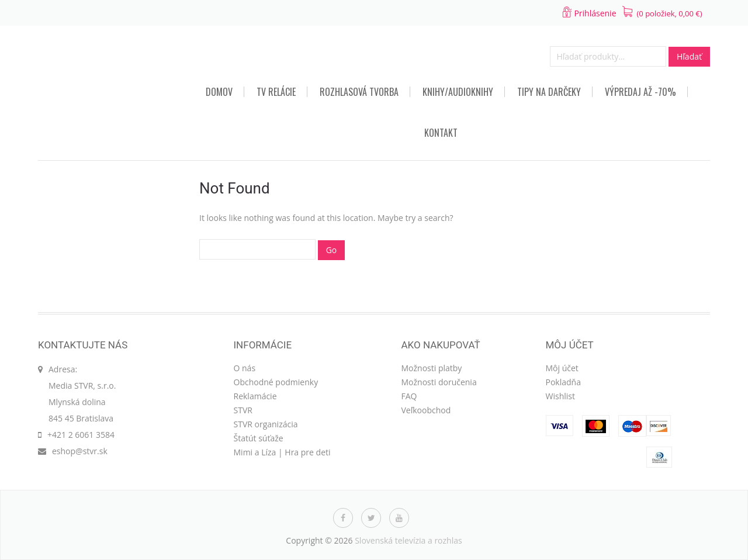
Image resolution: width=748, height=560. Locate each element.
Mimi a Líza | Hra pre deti (282, 452)
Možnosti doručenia (439, 382)
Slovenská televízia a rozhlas (408, 540)
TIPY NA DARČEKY (549, 92)
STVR (243, 410)
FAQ (409, 396)
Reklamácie (255, 396)
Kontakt (441, 133)
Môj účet (562, 368)
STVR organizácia (266, 424)
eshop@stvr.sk (80, 451)
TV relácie (276, 92)
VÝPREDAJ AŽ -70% (640, 92)
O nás (245, 368)
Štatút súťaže (259, 438)
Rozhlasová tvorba (359, 92)
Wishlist (560, 396)
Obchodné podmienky (276, 382)
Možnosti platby (432, 368)
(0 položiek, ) (670, 13)
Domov (219, 92)
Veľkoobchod (426, 410)
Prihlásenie (595, 13)
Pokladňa (563, 382)
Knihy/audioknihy (458, 92)
